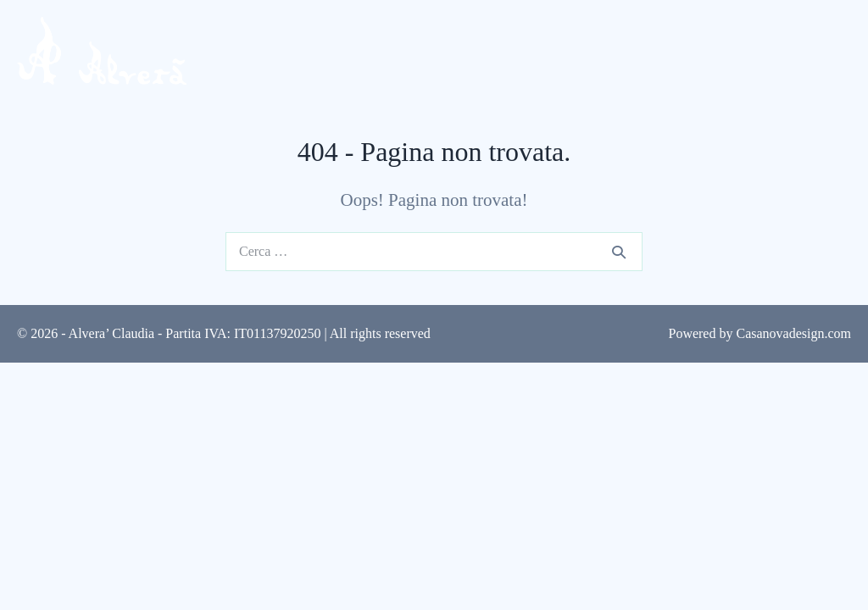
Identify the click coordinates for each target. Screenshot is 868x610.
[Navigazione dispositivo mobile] (837, 53)
